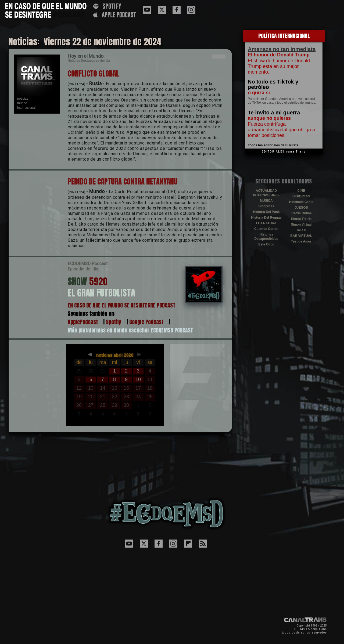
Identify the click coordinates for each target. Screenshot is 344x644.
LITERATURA (266, 223)
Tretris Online (301, 213)
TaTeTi (301, 230)
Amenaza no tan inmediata (282, 49)
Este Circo (266, 244)
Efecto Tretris (301, 219)
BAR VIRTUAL (301, 236)
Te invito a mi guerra (274, 113)
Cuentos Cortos (266, 229)
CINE (301, 191)
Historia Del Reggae (266, 218)
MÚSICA (266, 201)
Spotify (114, 322)
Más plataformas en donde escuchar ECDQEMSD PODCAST (130, 330)
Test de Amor (301, 241)
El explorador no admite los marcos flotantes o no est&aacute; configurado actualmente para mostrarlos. (115, 385)
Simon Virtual (301, 225)
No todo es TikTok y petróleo (273, 84)
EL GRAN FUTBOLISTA (101, 293)
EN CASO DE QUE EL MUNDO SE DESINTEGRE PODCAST (122, 305)
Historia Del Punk (266, 212)
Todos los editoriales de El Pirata (273, 145)
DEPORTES (301, 196)
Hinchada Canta (301, 202)
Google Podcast (146, 322)
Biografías (266, 206)
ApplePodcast (83, 322)
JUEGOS (301, 208)
